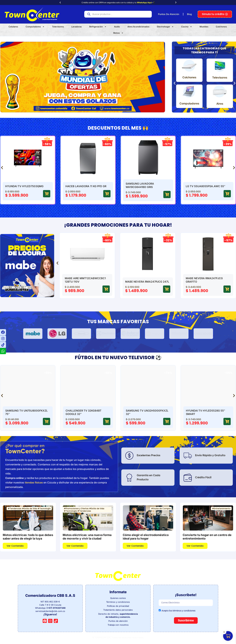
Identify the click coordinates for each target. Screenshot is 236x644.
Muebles (204, 27)
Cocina (187, 27)
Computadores (35, 27)
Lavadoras (77, 27)
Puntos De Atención (169, 14)
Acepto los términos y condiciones (178, 610)
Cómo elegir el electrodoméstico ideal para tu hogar (146, 537)
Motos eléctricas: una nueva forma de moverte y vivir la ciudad (87, 537)
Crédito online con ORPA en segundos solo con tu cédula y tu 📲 (118, 2)
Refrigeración (98, 27)
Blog (189, 14)
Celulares (13, 27)
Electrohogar (165, 27)
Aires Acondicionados (138, 27)
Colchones (221, 27)
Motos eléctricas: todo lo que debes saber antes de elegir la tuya (28, 537)
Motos (118, 33)
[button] (60, 2)
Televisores (58, 27)
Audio (117, 27)
